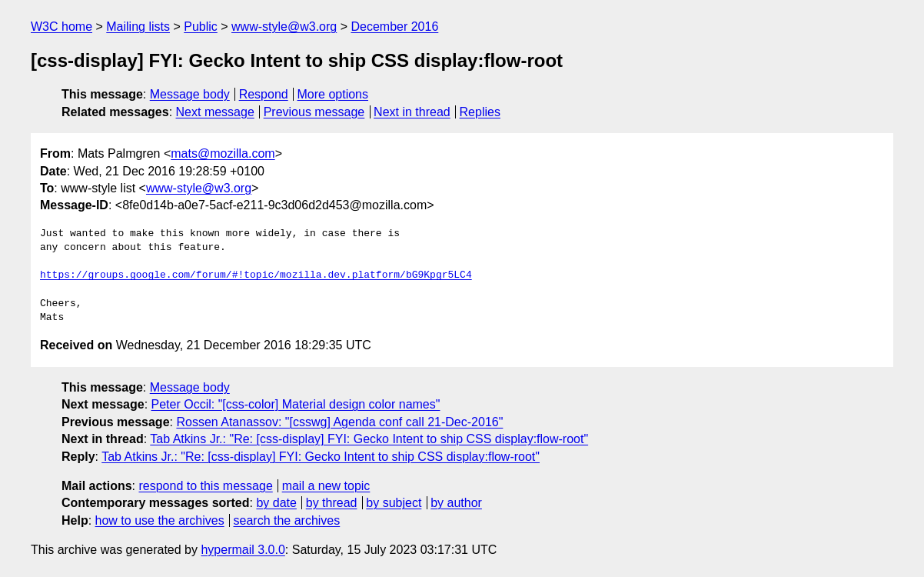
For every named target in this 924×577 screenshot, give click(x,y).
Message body (190, 94)
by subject (394, 503)
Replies (480, 112)
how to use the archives (160, 520)
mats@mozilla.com (223, 153)
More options (333, 94)
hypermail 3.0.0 (243, 550)
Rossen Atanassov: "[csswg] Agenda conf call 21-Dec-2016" (339, 422)
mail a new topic (326, 486)
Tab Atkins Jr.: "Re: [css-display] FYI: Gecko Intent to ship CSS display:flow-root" (369, 439)
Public (201, 27)
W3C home (61, 27)
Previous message (314, 112)
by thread (332, 503)
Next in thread (412, 112)
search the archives (287, 520)
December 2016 (394, 27)
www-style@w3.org (284, 27)
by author (456, 503)
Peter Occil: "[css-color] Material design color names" (296, 404)
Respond (264, 94)
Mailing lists (138, 27)
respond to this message (205, 486)
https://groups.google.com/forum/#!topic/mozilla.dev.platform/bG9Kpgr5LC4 (256, 275)
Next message (215, 112)
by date (276, 503)
